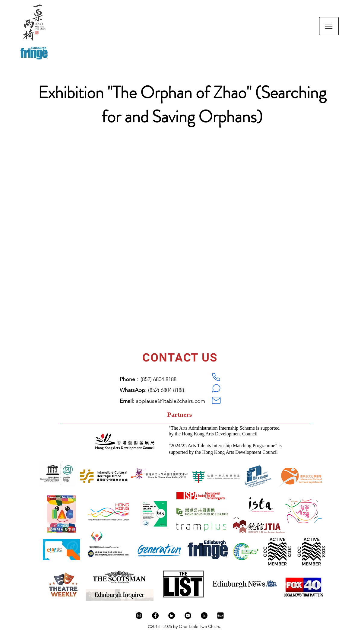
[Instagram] (139, 616)
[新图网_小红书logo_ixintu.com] (220, 616)
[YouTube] (188, 616)
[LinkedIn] (172, 616)
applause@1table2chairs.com (170, 401)
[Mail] (216, 400)
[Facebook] (155, 616)
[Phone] (216, 377)
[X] (204, 616)
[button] (329, 26)
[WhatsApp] (216, 388)
